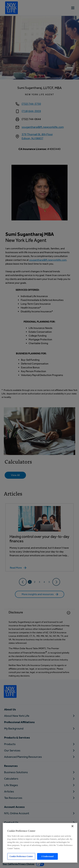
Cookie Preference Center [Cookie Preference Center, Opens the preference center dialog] (21, 856)
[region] (40, 843)
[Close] (72, 826)
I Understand (47, 856)
